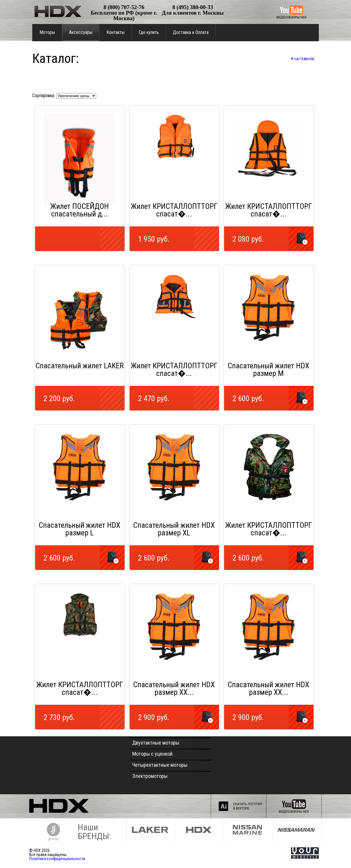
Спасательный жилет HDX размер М (268, 369)
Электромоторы (150, 776)
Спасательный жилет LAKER (80, 366)
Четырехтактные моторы (160, 765)
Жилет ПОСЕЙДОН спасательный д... (80, 210)
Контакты (116, 32)
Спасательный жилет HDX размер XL (174, 529)
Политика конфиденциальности (57, 859)
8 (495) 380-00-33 (193, 7)
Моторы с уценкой (152, 754)
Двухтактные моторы (156, 743)
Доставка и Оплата (191, 32)
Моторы (47, 32)
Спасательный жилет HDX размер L (79, 529)
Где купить (149, 32)
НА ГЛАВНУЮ (303, 58)
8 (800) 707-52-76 (124, 7)
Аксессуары (81, 32)
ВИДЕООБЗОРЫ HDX (291, 17)
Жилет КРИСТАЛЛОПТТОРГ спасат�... (174, 210)
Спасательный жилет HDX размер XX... (174, 688)
